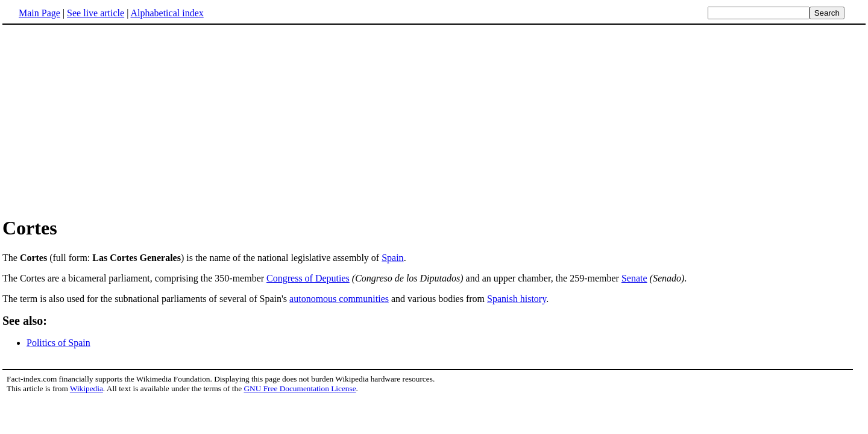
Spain (392, 258)
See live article (96, 13)
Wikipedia (86, 388)
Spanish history (517, 299)
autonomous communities (339, 299)
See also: (25, 321)
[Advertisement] (104, 120)
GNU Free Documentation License (300, 388)
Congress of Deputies (308, 278)
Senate (634, 278)
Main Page (39, 13)
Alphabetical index (167, 13)
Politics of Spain (58, 343)
